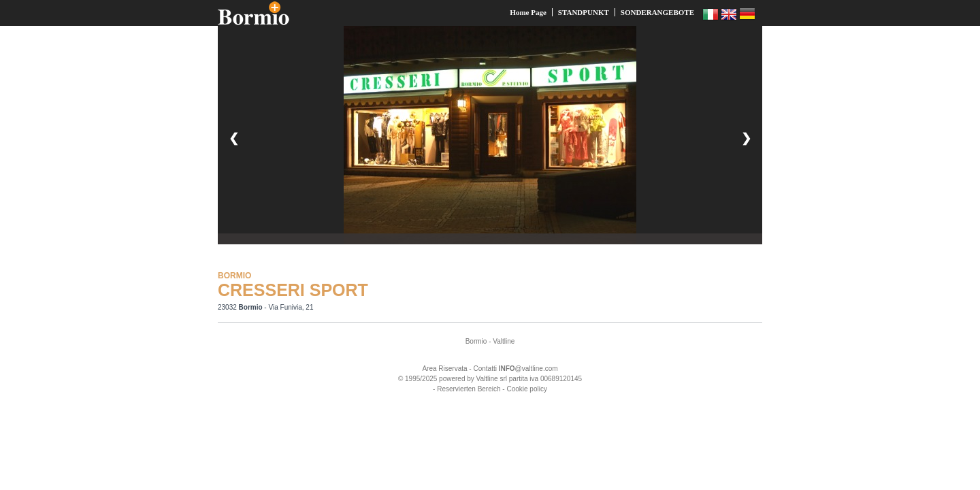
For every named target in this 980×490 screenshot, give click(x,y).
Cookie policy (526, 389)
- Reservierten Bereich (467, 389)
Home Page (528, 12)
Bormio (476, 341)
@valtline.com (528, 369)
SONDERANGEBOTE (657, 12)
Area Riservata (444, 369)
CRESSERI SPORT (293, 290)
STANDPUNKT (584, 12)
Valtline (504, 341)
